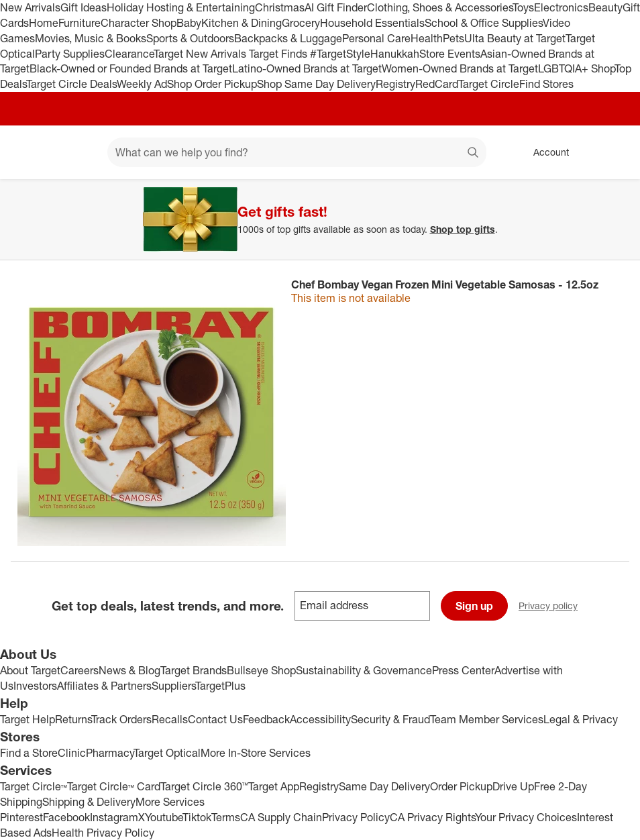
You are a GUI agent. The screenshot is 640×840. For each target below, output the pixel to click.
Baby (189, 23)
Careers (79, 670)
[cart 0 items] (612, 152)
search (474, 154)
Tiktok (197, 817)
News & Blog (129, 670)
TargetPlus (220, 686)
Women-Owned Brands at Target (460, 68)
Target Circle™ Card (114, 786)
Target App (274, 786)
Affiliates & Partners (104, 686)
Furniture (79, 23)
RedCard (437, 84)
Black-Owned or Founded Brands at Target (131, 68)
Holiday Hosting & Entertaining (181, 7)
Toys (523, 7)
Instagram (114, 817)
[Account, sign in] (544, 152)
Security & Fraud (390, 719)
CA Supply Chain (281, 817)
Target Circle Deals (71, 84)
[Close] (621, 195)
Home (44, 23)
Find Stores (546, 84)
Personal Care (376, 38)
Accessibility (320, 719)
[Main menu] (76, 152)
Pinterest (21, 817)
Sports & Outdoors (190, 38)
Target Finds (279, 54)
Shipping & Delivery (89, 802)
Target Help (28, 719)
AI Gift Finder (336, 7)
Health (427, 38)
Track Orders (121, 719)
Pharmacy (110, 753)
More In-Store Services (256, 753)
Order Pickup (461, 786)
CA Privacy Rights (432, 817)
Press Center (463, 670)
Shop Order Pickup (212, 84)
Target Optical (167, 753)
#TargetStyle (340, 54)
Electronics (561, 7)
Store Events (450, 54)
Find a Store (29, 753)
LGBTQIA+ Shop (576, 68)
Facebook (66, 817)
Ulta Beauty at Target (515, 38)
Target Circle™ (34, 786)
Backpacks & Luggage (288, 38)
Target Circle (489, 84)
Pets (454, 38)
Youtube (164, 817)
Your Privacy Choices (526, 817)
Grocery (301, 23)
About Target (30, 670)
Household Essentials (372, 23)
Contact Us (215, 719)
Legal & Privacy (581, 719)
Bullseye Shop (261, 670)
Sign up (474, 606)
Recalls (170, 719)
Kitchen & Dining (242, 23)
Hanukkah (395, 54)
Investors (35, 686)
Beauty (605, 7)
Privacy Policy (356, 817)
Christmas (280, 7)
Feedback (266, 719)
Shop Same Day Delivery (316, 84)
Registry (395, 84)
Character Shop (139, 23)
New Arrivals (30, 7)
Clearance (129, 54)
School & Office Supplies (484, 23)
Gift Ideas (84, 7)
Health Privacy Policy (103, 833)
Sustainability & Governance (364, 670)
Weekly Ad (142, 84)
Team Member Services (487, 719)
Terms (226, 817)
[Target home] (30, 152)
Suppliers (173, 686)
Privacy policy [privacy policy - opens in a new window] (553, 607)
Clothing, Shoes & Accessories (440, 7)
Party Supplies (70, 54)
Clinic (72, 753)
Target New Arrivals (201, 54)
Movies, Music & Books (91, 38)
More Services (170, 802)
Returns (73, 719)
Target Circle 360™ (204, 786)
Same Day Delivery (384, 786)
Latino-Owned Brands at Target (307, 68)
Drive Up (513, 786)
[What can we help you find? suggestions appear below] (297, 152)
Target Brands (194, 670)
